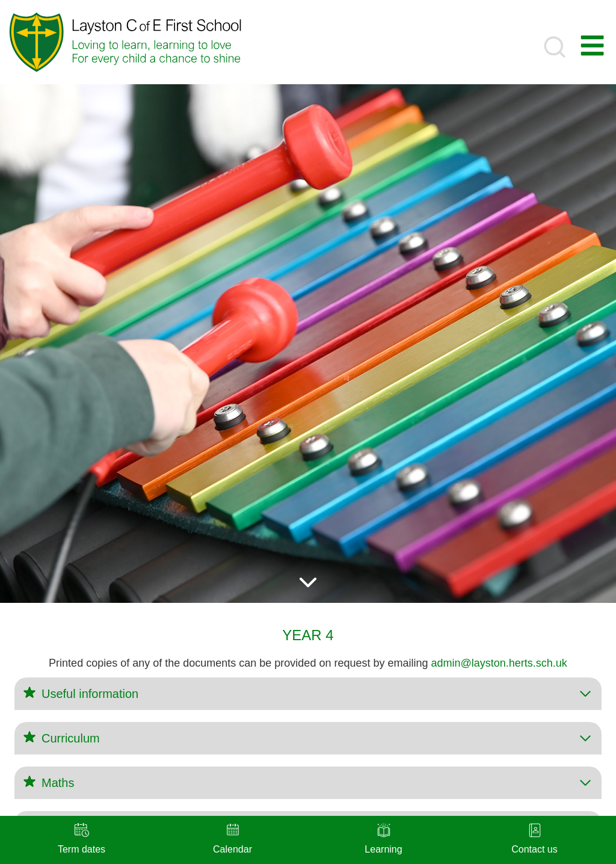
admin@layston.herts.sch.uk (499, 663)
